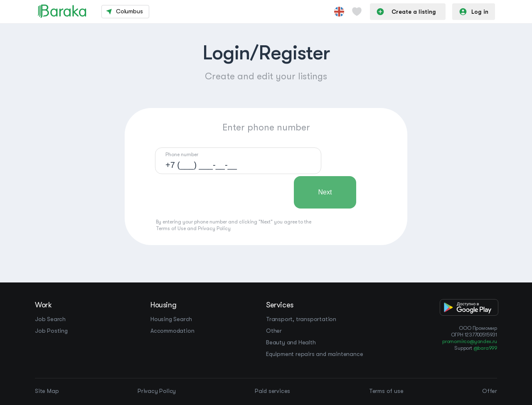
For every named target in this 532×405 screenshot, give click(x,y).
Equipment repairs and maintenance (314, 354)
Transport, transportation (301, 319)
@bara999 (485, 348)
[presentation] (218, 192)
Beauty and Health (291, 342)
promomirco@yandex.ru (470, 341)
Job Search (50, 319)
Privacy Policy (214, 228)
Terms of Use (171, 228)
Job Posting (51, 331)
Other (274, 331)
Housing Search (171, 319)
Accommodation (172, 331)
